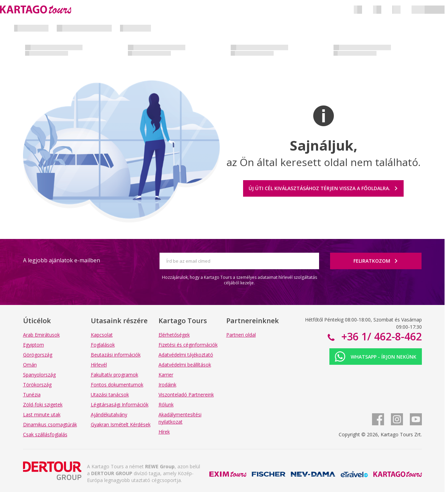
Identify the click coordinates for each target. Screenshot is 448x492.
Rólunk (166, 404)
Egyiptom (34, 345)
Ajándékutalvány (109, 414)
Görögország (38, 355)
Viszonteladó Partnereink (186, 395)
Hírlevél (99, 365)
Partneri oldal (241, 335)
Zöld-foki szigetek (43, 404)
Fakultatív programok (114, 375)
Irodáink (167, 385)
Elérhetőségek (174, 335)
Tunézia (32, 395)
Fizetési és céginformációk (188, 345)
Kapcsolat (102, 335)
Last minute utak (42, 414)
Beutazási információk (116, 355)
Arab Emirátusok (41, 335)
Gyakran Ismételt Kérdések (121, 424)
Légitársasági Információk (120, 404)
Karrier (166, 375)
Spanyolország (39, 375)
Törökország (37, 385)
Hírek (164, 432)
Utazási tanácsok (110, 395)
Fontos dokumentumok (117, 385)
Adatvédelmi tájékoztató (186, 355)
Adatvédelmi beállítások (185, 365)
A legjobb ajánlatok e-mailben (62, 260)
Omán (30, 365)
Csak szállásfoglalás (45, 434)
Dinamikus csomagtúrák (50, 424)
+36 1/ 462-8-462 (380, 336)
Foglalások (103, 345)
